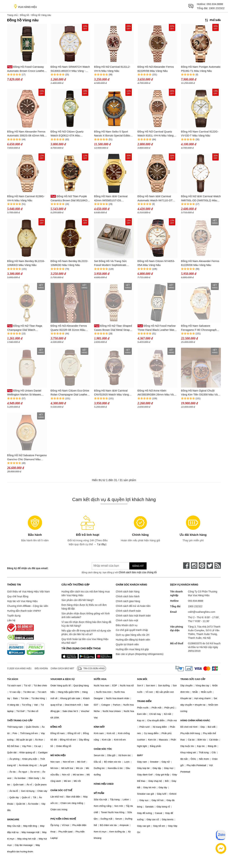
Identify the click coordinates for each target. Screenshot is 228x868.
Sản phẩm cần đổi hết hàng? (77, 600)
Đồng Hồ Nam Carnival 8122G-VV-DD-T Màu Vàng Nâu (200, 134)
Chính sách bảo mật (127, 620)
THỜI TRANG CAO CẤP (20, 720)
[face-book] (186, 566)
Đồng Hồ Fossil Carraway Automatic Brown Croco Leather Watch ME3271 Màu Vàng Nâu (26, 69)
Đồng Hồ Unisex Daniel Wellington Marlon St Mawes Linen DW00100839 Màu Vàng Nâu (25, 393)
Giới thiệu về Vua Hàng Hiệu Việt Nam (28, 592)
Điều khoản (41, 669)
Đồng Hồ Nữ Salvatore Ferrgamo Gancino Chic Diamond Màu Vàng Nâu (27, 458)
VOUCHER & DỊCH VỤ (63, 679)
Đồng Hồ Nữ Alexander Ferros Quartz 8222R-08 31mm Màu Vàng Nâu (69, 328)
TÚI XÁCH (13, 679)
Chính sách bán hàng (128, 592)
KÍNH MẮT (99, 727)
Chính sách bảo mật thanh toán (133, 616)
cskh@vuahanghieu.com (202, 612)
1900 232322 (217, 8)
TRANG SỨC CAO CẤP (193, 679)
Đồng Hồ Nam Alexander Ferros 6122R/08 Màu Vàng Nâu (200, 263)
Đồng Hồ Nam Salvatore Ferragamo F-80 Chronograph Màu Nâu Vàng (199, 328)
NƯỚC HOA (100, 679)
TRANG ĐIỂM (144, 701)
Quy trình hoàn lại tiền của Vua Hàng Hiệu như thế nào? (85, 641)
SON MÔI (142, 679)
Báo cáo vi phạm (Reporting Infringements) (140, 654)
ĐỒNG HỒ (56, 727)
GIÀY (140, 755)
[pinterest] (202, 566)
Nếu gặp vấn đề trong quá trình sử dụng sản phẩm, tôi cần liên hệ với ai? (86, 632)
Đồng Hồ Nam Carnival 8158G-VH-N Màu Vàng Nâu (26, 198)
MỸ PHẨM (99, 793)
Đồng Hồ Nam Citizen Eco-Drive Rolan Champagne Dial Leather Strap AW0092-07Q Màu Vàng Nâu (70, 393)
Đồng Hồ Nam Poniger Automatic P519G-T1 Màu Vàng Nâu (201, 69)
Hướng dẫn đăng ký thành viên (133, 640)
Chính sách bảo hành (128, 596)
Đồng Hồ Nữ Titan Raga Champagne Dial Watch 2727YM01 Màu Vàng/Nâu (25, 328)
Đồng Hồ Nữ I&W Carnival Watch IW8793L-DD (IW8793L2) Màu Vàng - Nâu (201, 199)
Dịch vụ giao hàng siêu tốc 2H (133, 635)
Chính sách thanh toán (128, 611)
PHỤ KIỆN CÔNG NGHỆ (63, 819)
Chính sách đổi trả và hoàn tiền (133, 606)
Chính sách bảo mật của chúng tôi (138, 572)
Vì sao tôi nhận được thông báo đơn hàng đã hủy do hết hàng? (86, 624)
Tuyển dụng (14, 616)
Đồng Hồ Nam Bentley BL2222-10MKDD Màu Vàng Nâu (69, 263)
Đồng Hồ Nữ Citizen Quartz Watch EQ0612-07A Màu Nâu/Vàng (67, 134)
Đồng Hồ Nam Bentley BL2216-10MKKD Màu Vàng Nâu (26, 263)
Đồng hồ (24, 15)
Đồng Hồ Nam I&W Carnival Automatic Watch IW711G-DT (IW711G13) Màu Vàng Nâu (155, 199)
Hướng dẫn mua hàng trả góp (132, 649)
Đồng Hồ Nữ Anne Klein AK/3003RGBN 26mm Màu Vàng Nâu (157, 393)
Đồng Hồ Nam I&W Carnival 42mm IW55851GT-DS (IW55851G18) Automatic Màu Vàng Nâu (112, 199)
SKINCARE (13, 819)
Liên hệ (11, 620)
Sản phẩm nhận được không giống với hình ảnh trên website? (86, 615)
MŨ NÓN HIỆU (58, 755)
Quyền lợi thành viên (127, 644)
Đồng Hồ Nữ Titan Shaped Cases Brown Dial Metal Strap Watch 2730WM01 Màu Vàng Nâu (113, 328)
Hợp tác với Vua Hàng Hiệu (22, 601)
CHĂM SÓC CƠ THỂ (61, 790)
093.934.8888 (215, 4)
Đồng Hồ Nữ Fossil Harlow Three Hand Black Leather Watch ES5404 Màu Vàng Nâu (157, 328)
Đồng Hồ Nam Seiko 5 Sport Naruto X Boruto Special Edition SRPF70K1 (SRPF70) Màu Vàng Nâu (113, 134)
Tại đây (101, 544)
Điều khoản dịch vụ (127, 625)
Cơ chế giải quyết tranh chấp (132, 630)
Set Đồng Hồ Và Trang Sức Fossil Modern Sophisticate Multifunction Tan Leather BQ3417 (110, 263)
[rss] (218, 566)
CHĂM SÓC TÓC (103, 749)
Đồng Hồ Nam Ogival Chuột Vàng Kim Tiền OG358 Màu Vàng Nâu (201, 393)
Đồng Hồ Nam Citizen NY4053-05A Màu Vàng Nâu (156, 263)
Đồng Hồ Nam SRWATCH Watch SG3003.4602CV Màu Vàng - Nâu (70, 69)
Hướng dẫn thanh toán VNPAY (24, 611)
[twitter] (210, 566)
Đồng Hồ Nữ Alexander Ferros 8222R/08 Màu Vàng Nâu (156, 69)
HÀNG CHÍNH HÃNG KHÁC (195, 720)
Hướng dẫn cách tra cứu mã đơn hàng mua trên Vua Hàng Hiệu (85, 593)
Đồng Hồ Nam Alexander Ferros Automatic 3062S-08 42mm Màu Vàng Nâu (26, 134)
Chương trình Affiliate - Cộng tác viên (28, 606)
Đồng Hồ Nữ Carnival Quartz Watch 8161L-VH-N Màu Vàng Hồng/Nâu (156, 134)
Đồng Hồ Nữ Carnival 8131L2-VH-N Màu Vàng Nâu (112, 69)
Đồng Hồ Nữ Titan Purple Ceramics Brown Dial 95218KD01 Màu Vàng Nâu (70, 199)
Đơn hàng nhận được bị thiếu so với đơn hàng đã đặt (84, 607)
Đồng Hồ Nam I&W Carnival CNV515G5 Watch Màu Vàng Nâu (111, 393)
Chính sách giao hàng (128, 601)
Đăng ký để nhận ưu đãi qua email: (28, 568)
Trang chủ (12, 15)
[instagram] (194, 566)
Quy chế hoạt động (18, 596)
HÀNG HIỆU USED (104, 784)
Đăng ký (138, 566)
